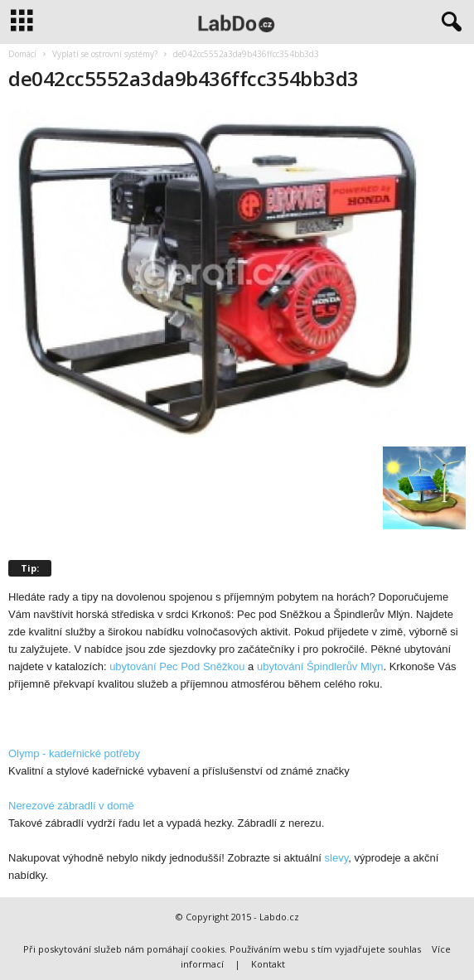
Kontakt (268, 964)
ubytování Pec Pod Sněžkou (177, 666)
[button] (448, 22)
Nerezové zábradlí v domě (71, 806)
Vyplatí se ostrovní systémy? (105, 54)
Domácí (22, 54)
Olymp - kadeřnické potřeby (74, 753)
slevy (337, 858)
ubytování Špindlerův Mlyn (320, 666)
